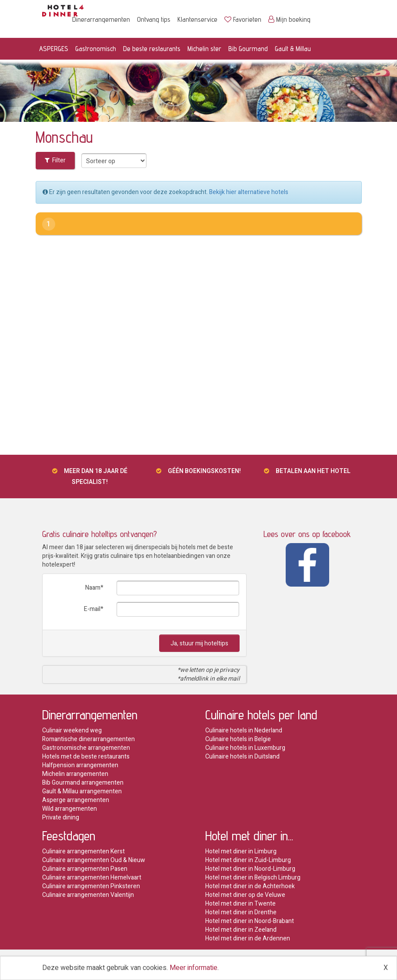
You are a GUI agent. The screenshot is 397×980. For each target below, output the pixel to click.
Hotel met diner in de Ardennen (248, 938)
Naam (93, 588)
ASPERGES (54, 49)
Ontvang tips (154, 19)
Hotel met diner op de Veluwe (245, 895)
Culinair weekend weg (72, 730)
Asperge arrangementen (76, 800)
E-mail (92, 609)
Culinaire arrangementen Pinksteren (91, 886)
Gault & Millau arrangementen (82, 791)
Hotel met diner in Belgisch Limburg (253, 878)
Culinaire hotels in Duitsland (242, 757)
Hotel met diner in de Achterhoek (250, 886)
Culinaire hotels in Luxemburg (245, 748)
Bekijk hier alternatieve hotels (249, 192)
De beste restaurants (152, 49)
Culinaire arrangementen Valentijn (88, 895)
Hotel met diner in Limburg (241, 851)
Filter (55, 160)
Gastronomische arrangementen (86, 748)
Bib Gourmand (248, 49)
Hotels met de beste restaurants (86, 757)
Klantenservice (197, 19)
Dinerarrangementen (101, 19)
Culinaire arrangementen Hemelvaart (92, 878)
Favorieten (243, 19)
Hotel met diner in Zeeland (241, 930)
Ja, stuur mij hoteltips (199, 643)
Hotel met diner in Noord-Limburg (250, 869)
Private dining (61, 817)
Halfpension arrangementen (80, 765)
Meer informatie (193, 968)
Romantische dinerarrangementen (88, 739)
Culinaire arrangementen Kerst (83, 851)
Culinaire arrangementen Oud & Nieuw (94, 860)
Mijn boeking (289, 19)
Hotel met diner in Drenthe (241, 912)
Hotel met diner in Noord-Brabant (250, 921)
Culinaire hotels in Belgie (238, 739)
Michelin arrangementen (75, 774)
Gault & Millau (293, 49)
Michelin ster (204, 49)
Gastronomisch (96, 49)
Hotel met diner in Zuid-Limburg (248, 860)
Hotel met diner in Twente (240, 904)
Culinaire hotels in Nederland (244, 730)
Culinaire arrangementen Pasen (85, 869)
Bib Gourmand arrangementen (83, 783)
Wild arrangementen (70, 809)
